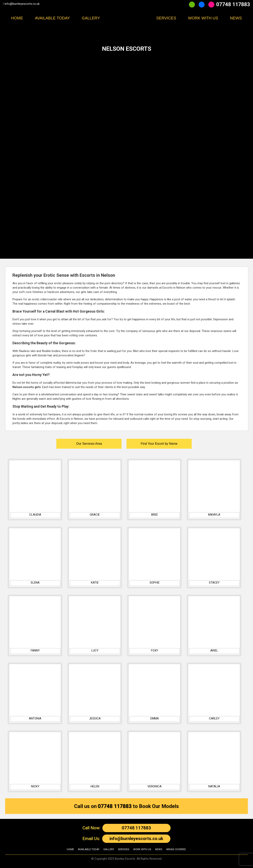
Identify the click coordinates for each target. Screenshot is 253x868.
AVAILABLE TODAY (52, 18)
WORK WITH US (203, 18)
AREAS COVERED (176, 849)
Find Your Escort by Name (159, 444)
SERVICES (124, 849)
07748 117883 (233, 4)
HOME (17, 18)
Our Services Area (89, 444)
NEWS (236, 18)
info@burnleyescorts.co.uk (22, 4)
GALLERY (109, 849)
